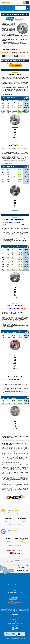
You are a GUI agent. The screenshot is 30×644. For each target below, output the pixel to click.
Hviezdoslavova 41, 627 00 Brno (15, 589)
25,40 (8, 102)
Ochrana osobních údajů (15, 619)
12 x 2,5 (13, 256)
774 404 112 (15, 591)
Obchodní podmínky (15, 617)
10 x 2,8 (14, 400)
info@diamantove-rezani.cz (15, 585)
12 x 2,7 (14, 334)
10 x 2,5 (13, 253)
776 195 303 (15, 583)
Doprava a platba (15, 621)
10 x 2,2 (13, 249)
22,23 (8, 249)
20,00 (8, 100)
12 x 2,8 (13, 169)
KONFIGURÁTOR (16, 65)
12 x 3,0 (13, 258)
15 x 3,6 (13, 112)
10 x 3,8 (13, 270)
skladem (20, 104)
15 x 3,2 (13, 102)
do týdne (20, 100)
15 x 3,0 (13, 100)
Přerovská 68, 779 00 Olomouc (15, 581)
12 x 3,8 (13, 181)
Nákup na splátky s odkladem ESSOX (15, 624)
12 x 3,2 (13, 173)
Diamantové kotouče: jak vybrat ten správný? (18, 52)
